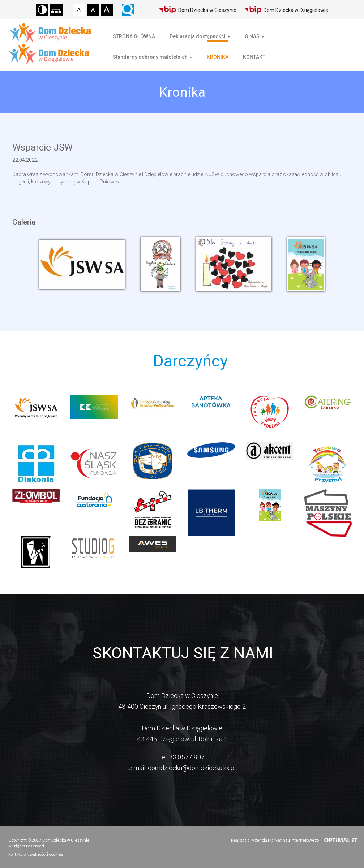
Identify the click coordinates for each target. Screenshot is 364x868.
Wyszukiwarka (128, 10)
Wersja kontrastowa (42, 10)
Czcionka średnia (93, 10)
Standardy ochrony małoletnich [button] (153, 57)
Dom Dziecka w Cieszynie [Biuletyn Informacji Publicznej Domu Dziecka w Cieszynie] (197, 10)
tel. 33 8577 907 (182, 757)
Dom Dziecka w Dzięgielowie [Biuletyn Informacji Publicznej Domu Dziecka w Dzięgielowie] (286, 10)
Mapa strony (56, 10)
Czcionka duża (107, 10)
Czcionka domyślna (79, 10)
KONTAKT (254, 57)
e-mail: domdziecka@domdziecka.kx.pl (182, 768)
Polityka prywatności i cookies (36, 854)
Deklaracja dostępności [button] (200, 36)
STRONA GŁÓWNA (134, 36)
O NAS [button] (254, 36)
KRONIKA (218, 57)
